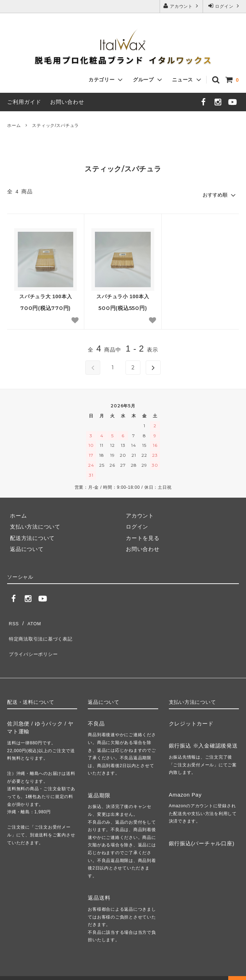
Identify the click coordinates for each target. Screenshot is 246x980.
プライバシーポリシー (35, 642)
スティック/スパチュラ (55, 125)
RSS (13, 620)
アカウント (181, 6)
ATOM (32, 620)
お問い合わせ (67, 102)
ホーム (14, 125)
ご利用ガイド (24, 102)
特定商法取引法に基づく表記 (44, 631)
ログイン (224, 6)
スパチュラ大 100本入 (46, 295)
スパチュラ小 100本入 (123, 295)
